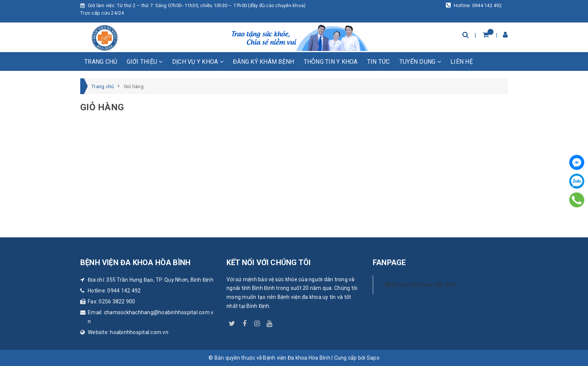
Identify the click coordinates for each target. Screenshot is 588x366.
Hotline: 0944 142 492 (474, 5)
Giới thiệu (145, 62)
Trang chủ (101, 62)
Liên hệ (462, 62)
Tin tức (379, 62)
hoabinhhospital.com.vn (139, 332)
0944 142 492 (124, 291)
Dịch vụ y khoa (198, 62)
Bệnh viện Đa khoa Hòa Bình (420, 285)
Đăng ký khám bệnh (263, 62)
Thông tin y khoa (331, 62)
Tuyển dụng (420, 62)
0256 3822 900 (117, 301)
